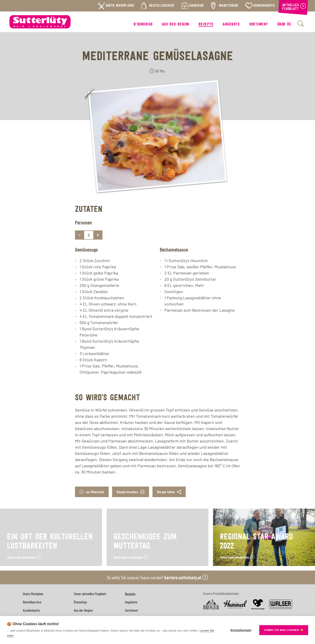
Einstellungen (241, 630)
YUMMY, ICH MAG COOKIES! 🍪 (284, 630)
